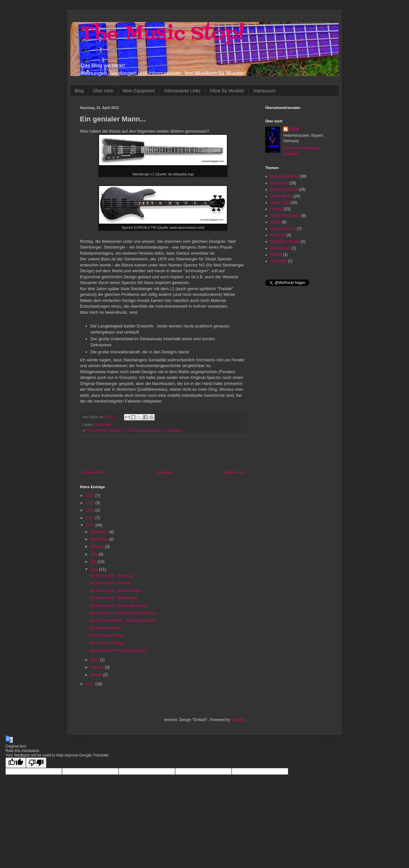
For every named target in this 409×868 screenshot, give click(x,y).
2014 (91, 510)
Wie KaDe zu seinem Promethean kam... (124, 613)
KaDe (294, 129)
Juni (94, 554)
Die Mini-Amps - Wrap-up (111, 576)
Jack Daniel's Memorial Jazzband (118, 650)
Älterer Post (234, 472)
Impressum (264, 91)
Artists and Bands (285, 216)
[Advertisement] (163, 453)
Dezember (100, 532)
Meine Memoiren (284, 176)
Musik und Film (283, 229)
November (100, 539)
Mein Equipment (139, 91)
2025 (91, 495)
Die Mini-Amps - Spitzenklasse (116, 591)
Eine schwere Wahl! (106, 635)
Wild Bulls (278, 261)
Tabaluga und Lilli (285, 242)
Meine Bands (281, 196)
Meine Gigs (280, 203)
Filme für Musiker (227, 91)
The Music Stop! (162, 34)
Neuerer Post (93, 472)
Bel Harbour (280, 248)
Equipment (103, 425)
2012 (91, 525)
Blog (79, 91)
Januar (97, 675)
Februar (98, 667)
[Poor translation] (36, 763)
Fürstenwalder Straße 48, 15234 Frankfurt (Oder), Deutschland (134, 430)
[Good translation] (16, 763)
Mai (94, 562)
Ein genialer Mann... (107, 628)
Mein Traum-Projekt (106, 643)
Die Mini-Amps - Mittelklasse (114, 598)
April (95, 569)
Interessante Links (182, 91)
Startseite (164, 472)
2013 (91, 518)
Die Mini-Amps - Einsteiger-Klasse (119, 606)
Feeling (276, 209)
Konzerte (278, 235)
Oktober (98, 547)
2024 (91, 503)
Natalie (276, 255)
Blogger (238, 720)
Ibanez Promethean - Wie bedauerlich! (122, 620)
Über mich (103, 91)
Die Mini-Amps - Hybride (110, 583)
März (95, 660)
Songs (275, 222)
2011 (91, 684)
